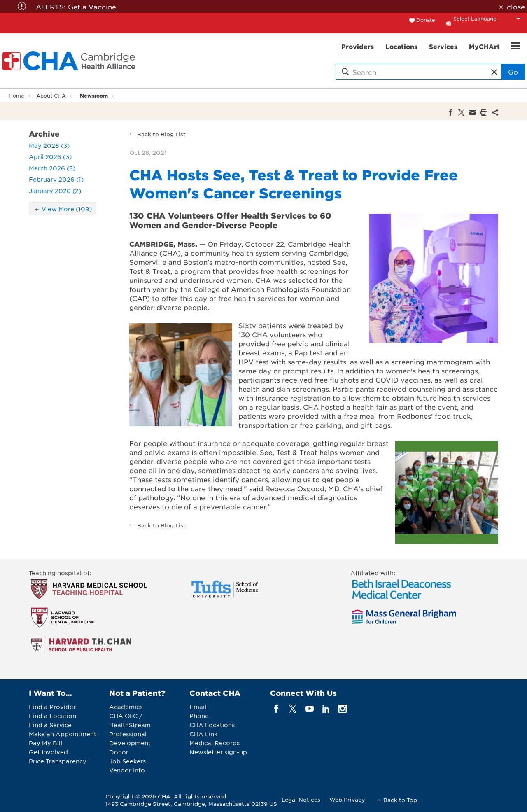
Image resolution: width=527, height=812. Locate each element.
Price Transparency (58, 761)
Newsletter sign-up (218, 752)
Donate (426, 20)
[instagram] (343, 709)
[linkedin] (326, 709)
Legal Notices (301, 799)
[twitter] (293, 709)
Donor (119, 752)
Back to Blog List (161, 134)
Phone (199, 716)
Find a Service (50, 725)
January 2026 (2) (55, 191)
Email (198, 707)
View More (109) (67, 209)
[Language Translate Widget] (489, 19)
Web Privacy (347, 799)
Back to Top (400, 800)
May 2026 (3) (49, 145)
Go (513, 72)
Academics (126, 707)
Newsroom (94, 95)
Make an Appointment (63, 734)
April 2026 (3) (50, 156)
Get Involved (48, 752)
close (516, 7)
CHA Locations (212, 725)
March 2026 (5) (52, 168)
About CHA (51, 96)
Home (16, 96)
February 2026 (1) (56, 179)
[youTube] (309, 709)
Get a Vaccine (93, 7)
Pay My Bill (45, 743)
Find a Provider (52, 707)
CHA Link (203, 734)
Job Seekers (127, 761)
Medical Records (215, 743)
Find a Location (52, 716)
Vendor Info (127, 770)
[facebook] (276, 709)
